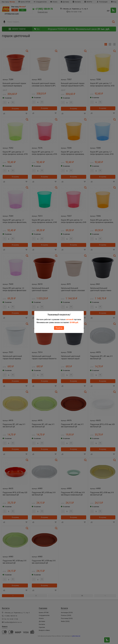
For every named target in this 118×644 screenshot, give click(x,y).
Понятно (59, 328)
